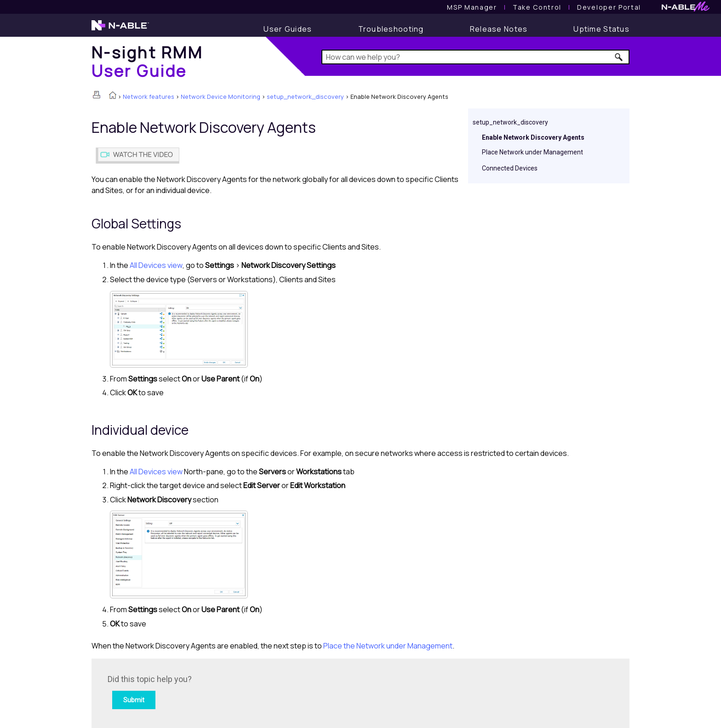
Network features (149, 97)
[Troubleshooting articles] (391, 29)
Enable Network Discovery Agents (533, 137)
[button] (619, 57)
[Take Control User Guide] (537, 7)
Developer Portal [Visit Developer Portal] (609, 7)
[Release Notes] (499, 29)
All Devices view (156, 265)
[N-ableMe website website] (686, 9)
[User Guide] (288, 29)
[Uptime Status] (601, 29)
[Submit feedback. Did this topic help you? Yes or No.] (232, 692)
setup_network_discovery (305, 97)
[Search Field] (476, 57)
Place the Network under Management (388, 646)
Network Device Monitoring (220, 97)
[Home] (147, 61)
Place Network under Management (532, 152)
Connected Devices (510, 168)
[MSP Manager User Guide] (472, 7)
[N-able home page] (120, 29)
